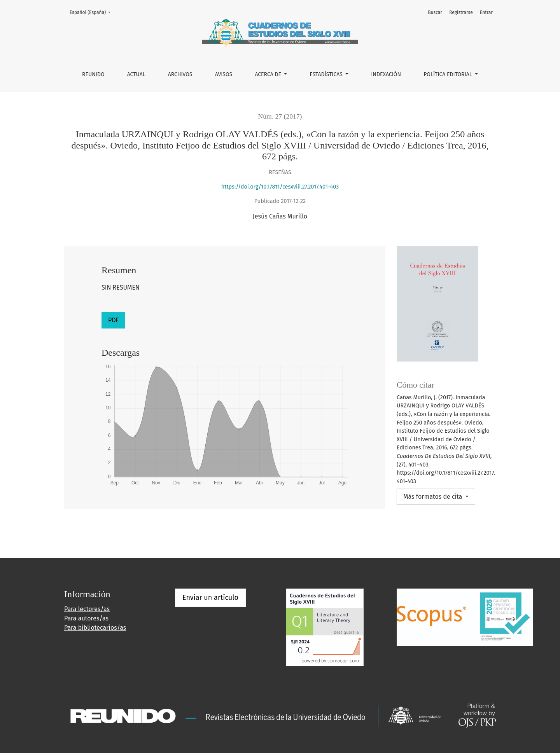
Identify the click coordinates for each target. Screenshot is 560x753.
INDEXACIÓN (386, 74)
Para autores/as (86, 618)
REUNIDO (93, 74)
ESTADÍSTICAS (327, 74)
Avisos (224, 74)
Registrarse (461, 12)
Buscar (435, 12)
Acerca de (269, 74)
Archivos (180, 74)
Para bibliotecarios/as (95, 628)
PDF (113, 320)
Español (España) (92, 12)
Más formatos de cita (434, 497)
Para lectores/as (87, 609)
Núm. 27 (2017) (280, 116)
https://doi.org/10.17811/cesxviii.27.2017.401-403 (280, 187)
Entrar (486, 12)
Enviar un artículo (210, 598)
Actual (136, 74)
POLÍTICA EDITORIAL (448, 74)
